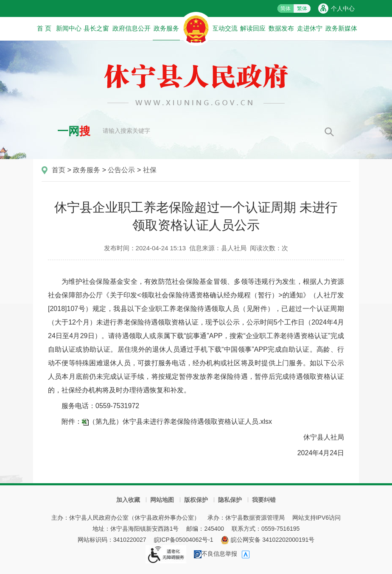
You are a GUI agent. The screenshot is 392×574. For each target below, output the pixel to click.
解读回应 (253, 28)
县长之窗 (96, 28)
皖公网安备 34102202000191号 (267, 540)
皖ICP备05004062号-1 (184, 540)
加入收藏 (128, 500)
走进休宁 (310, 28)
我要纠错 (264, 500)
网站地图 (162, 500)
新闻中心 (69, 28)
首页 (59, 170)
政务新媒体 (341, 28)
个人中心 (343, 8)
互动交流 (225, 28)
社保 (150, 170)
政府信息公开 (132, 28)
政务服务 (166, 32)
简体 (286, 8)
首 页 (44, 28)
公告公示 (121, 170)
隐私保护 (230, 500)
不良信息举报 (216, 554)
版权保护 (196, 500)
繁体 (302, 8)
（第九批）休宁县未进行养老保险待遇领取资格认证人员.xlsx (180, 421)
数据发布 (281, 28)
